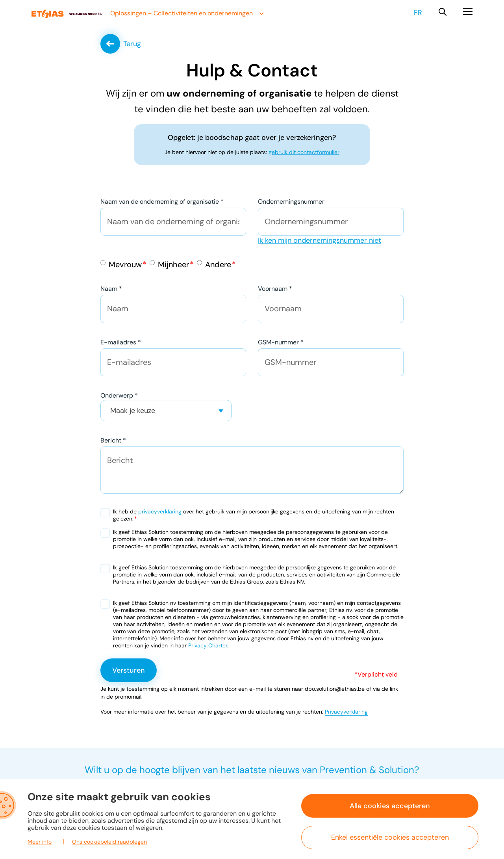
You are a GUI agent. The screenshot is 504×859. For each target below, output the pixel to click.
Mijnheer (173, 265)
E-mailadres (121, 343)
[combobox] (166, 411)
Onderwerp (119, 396)
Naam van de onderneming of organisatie (162, 202)
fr (418, 13)
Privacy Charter (208, 646)
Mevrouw (125, 265)
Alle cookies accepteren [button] (390, 806)
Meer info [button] (40, 842)
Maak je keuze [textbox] (133, 411)
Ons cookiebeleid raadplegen (109, 842)
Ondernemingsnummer (291, 202)
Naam (111, 289)
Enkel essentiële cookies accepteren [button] (390, 837)
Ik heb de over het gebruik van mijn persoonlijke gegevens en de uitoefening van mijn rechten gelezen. (254, 515)
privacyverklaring (160, 512)
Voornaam (275, 289)
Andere (218, 265)
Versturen (129, 671)
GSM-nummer (281, 343)
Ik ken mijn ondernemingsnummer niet (320, 241)
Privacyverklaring (346, 712)
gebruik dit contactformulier (304, 152)
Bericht (113, 441)
